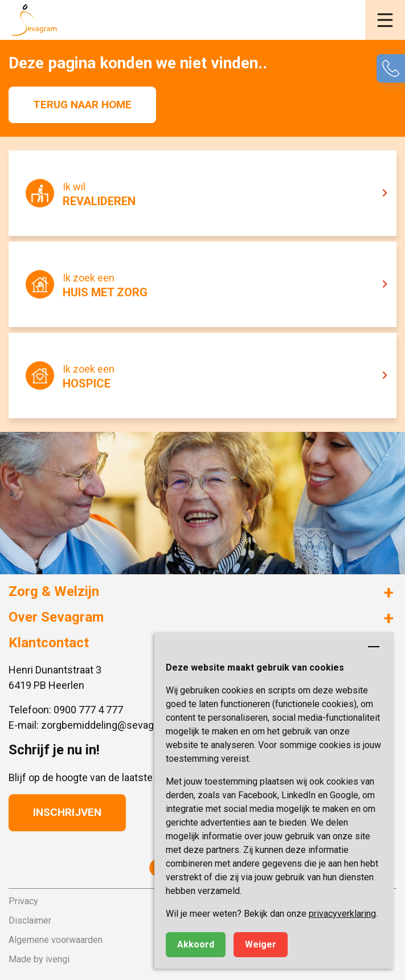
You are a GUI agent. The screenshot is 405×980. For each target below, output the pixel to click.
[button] (385, 20)
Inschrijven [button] (67, 812)
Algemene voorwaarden (56, 940)
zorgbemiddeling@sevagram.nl (111, 725)
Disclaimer (30, 920)
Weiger (261, 944)
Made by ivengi (39, 959)
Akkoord (196, 944)
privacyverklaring (342, 914)
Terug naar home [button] (82, 105)
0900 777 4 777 (88, 710)
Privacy (23, 901)
